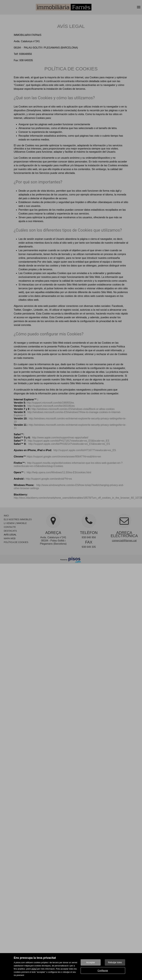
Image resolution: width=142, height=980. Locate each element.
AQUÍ (34, 969)
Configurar (103, 970)
